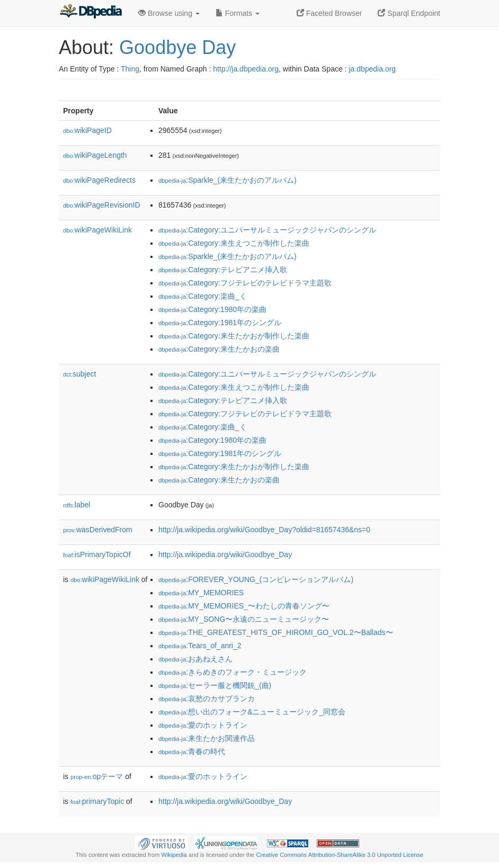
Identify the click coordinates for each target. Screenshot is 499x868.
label (77, 505)
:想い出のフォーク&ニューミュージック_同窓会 (252, 712)
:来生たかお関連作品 (207, 738)
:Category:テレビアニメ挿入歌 (223, 270)
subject (79, 374)
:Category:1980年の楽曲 (212, 309)
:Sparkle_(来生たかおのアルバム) (228, 180)
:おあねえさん (195, 659)
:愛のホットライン (203, 725)
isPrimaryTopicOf (97, 554)
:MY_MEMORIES (201, 593)
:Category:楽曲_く (203, 296)
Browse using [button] (169, 13)
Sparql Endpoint (409, 13)
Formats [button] (238, 13)
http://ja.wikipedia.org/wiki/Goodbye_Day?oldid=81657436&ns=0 (264, 530)
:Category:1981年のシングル (220, 323)
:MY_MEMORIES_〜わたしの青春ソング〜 (244, 606)
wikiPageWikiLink (97, 230)
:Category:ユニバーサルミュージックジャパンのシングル (267, 230)
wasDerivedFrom (98, 530)
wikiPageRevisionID (102, 205)
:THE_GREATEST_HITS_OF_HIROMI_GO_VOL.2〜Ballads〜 (276, 632)
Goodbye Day (177, 47)
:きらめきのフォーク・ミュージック (233, 672)
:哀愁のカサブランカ (207, 699)
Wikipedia (174, 855)
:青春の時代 (192, 751)
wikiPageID (87, 130)
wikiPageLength (95, 155)
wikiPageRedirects (99, 180)
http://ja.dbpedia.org (246, 69)
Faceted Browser (329, 13)
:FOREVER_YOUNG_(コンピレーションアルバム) (256, 579)
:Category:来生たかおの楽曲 (219, 349)
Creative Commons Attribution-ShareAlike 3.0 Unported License (340, 855)
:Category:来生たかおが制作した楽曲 (234, 336)
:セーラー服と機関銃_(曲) (215, 685)
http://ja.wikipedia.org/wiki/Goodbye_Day (225, 554)
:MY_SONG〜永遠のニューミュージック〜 (244, 619)
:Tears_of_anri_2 (200, 646)
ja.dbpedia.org (372, 69)
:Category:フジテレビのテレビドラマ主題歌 (245, 283)
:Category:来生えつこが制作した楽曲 (234, 243)
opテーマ (97, 776)
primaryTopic (97, 801)
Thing (130, 69)
